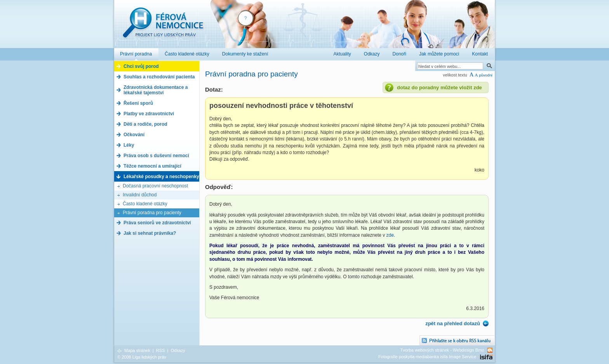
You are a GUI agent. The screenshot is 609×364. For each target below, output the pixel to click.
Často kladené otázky (145, 204)
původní (486, 75)
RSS (161, 350)
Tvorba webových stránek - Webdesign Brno (442, 350)
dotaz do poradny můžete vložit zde (439, 88)
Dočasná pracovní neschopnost (155, 186)
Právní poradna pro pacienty (152, 213)
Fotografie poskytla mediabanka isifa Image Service (427, 357)
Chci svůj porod (141, 66)
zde (390, 235)
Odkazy (178, 350)
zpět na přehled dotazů (453, 323)
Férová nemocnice (163, 27)
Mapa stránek (137, 350)
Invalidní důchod (140, 195)
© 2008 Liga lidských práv (142, 357)
